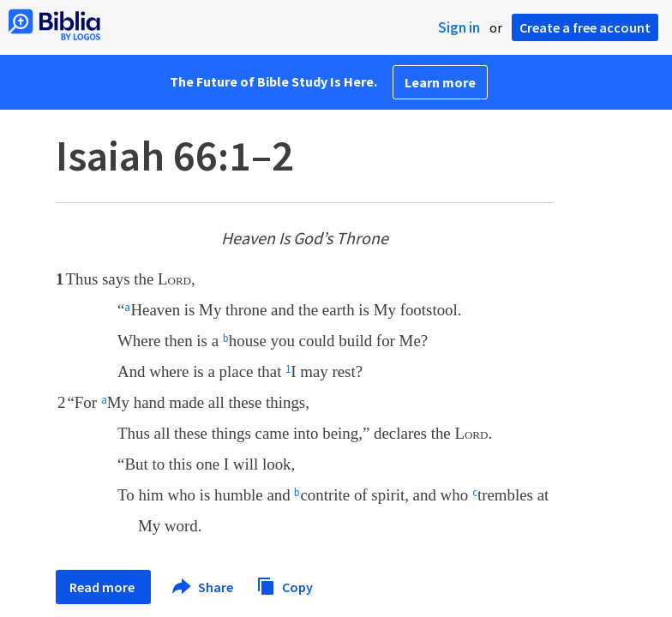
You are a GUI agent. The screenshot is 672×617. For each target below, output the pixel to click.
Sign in (459, 27)
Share (204, 587)
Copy (285, 585)
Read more (103, 587)
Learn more (440, 82)
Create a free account (585, 27)
